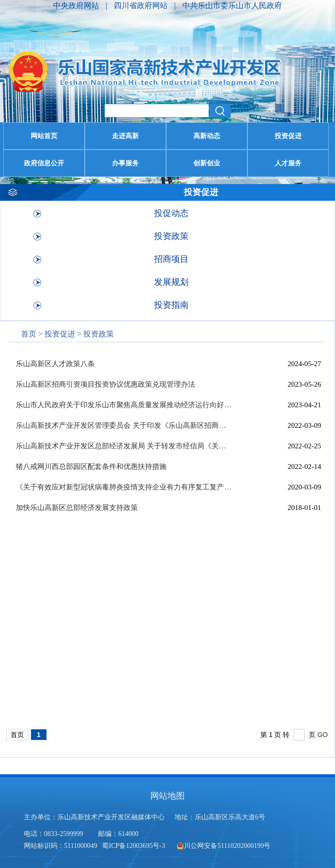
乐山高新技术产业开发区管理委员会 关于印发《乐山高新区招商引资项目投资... (124, 425)
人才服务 (288, 163)
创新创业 (207, 163)
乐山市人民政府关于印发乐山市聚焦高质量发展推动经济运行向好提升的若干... (124, 405)
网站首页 (44, 136)
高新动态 (207, 136)
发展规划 (171, 282)
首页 (29, 334)
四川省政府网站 (142, 5)
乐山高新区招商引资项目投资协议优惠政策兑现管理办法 (106, 384)
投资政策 (171, 236)
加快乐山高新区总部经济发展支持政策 (77, 508)
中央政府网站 (77, 5)
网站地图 (167, 796)
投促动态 (171, 213)
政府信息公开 (44, 163)
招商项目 (171, 259)
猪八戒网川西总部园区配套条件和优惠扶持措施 (91, 467)
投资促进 (288, 136)
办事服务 (125, 163)
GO (323, 735)
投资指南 (171, 305)
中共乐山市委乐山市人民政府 (232, 5)
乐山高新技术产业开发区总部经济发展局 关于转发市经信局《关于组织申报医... (124, 446)
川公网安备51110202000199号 (223, 846)
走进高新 (125, 136)
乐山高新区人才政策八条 (55, 364)
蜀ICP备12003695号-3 (134, 846)
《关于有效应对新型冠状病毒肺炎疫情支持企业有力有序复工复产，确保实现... (124, 487)
